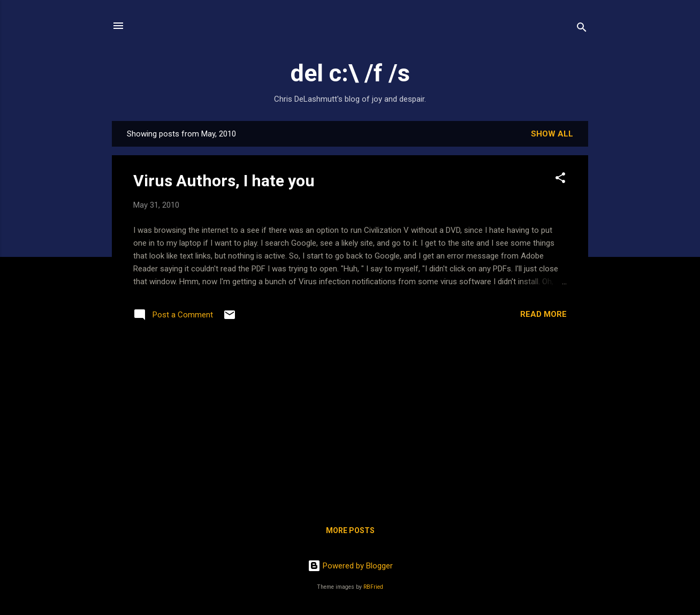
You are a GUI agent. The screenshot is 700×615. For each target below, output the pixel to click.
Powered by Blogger (350, 566)
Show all (552, 134)
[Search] (582, 29)
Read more (543, 314)
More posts (350, 530)
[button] (560, 180)
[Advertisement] (350, 426)
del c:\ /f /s (350, 73)
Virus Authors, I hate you (224, 181)
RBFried (373, 587)
